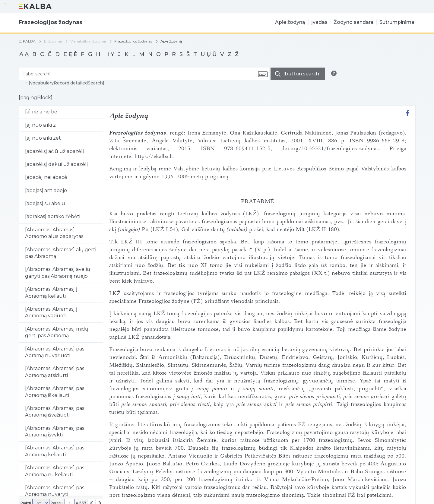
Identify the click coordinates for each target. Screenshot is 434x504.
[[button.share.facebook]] (408, 114)
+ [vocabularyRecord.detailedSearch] (65, 83)
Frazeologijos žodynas (133, 41)
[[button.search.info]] (334, 73)
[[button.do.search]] (298, 74)
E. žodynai (53, 41)
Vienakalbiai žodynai (88, 41)
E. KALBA (27, 41)
